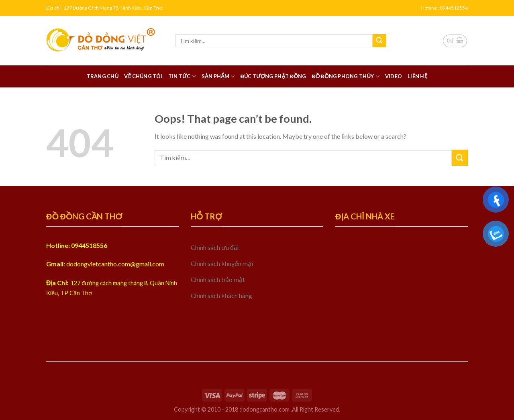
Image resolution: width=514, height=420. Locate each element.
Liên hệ (417, 76)
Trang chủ (103, 76)
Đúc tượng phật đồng (273, 76)
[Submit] (379, 41)
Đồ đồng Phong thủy (345, 76)
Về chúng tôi (143, 76)
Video (394, 76)
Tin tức (182, 76)
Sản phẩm (218, 76)
